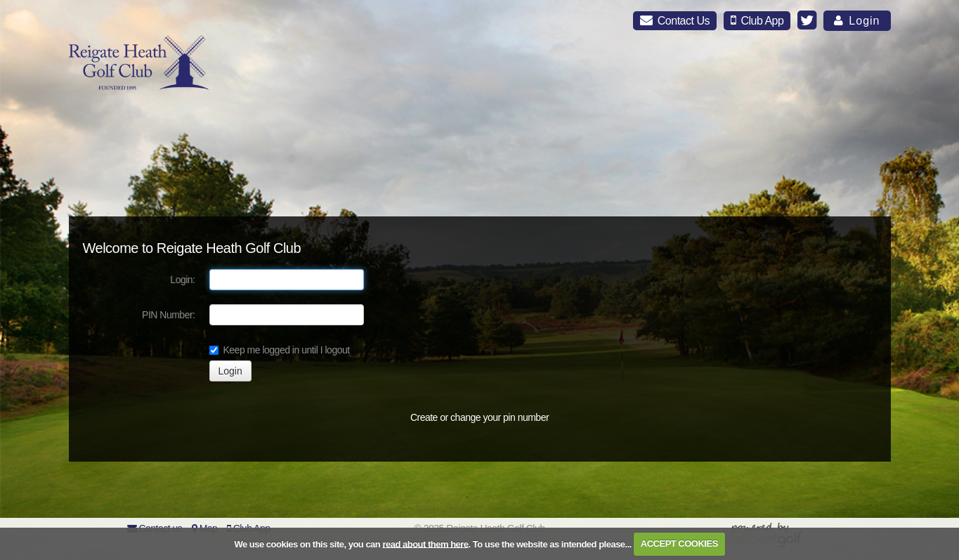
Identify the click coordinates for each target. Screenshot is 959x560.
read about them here (425, 543)
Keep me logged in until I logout (280, 350)
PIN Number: (168, 315)
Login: (182, 280)
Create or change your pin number (479, 417)
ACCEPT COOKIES (679, 543)
